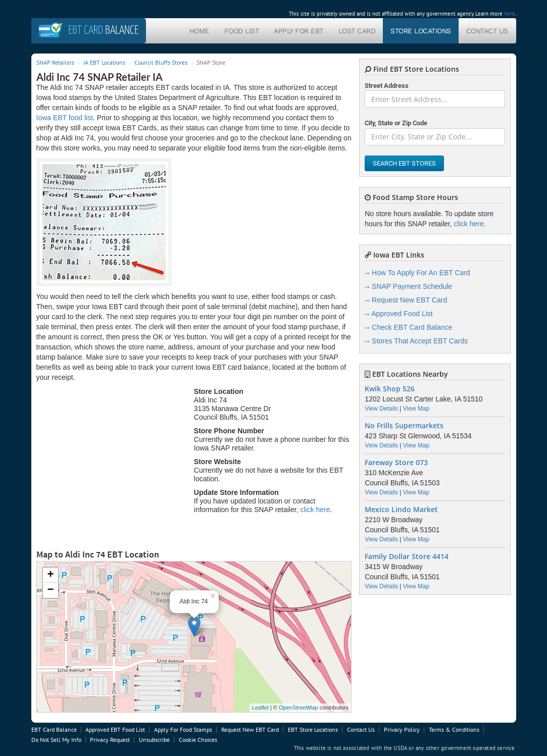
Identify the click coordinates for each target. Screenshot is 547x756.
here (510, 14)
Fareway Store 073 (396, 463)
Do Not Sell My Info (56, 740)
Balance (103, 31)
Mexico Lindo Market (401, 510)
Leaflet (260, 708)
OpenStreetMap (299, 708)
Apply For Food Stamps (183, 729)
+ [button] (50, 575)
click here (315, 510)
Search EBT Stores (404, 163)
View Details (381, 409)
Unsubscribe (154, 740)
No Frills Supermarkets (404, 426)
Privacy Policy (402, 729)
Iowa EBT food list (65, 118)
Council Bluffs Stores (161, 62)
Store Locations (421, 31)
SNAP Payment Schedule (412, 286)
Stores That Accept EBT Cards (420, 341)
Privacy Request (110, 740)
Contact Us (487, 31)
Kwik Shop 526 (390, 389)
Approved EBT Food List (115, 729)
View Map (416, 409)
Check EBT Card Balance (412, 327)
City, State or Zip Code (396, 123)
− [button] (50, 590)
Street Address (387, 86)
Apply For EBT (299, 31)
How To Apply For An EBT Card (421, 273)
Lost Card (357, 31)
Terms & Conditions (454, 729)
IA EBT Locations (104, 62)
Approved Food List (402, 314)
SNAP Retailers (55, 62)
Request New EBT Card (409, 300)
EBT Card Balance (54, 729)
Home (199, 31)
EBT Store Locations (313, 729)
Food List (242, 31)
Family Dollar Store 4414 (407, 557)
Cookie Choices (198, 740)
